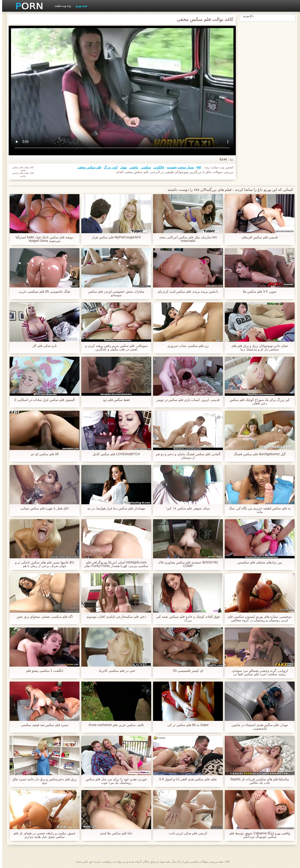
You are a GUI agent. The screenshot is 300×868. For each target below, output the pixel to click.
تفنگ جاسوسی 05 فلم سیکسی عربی (42, 292)
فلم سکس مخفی (87, 167)
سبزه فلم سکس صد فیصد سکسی (42, 725)
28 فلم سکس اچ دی (42, 454)
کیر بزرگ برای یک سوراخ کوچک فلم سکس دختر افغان (258, 402)
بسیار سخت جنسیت (178, 167)
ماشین (132, 167)
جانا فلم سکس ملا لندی (114, 833)
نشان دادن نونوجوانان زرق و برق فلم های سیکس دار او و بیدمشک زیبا (257, 348)
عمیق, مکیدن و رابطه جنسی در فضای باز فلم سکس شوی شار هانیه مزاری (42, 835)
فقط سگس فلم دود (114, 400)
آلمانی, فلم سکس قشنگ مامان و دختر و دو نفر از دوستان (186, 456)
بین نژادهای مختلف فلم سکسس (258, 562)
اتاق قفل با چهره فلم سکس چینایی (42, 508)
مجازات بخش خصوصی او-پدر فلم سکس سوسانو (114, 293)
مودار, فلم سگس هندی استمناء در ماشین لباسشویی (258, 727)
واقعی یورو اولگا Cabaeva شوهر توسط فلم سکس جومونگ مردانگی (257, 835)
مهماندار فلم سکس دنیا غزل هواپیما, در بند (114, 508)
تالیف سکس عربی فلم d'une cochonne (114, 725)
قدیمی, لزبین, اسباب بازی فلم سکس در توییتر (186, 400)
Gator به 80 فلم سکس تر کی (186, 725)
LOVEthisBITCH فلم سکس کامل (114, 454)
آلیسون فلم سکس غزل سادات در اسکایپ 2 (42, 400)
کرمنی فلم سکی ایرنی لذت (186, 833)
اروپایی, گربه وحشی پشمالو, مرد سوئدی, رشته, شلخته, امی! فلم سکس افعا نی (258, 672)
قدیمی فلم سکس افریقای (258, 237)
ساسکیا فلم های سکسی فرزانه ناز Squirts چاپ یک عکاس (258, 781)
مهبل (121, 167)
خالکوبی (157, 167)
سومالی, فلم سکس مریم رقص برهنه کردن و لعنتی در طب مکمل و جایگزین (114, 348)
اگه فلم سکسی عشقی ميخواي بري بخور (42, 617)
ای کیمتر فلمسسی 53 (186, 671)
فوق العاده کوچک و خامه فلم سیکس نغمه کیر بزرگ (186, 618)
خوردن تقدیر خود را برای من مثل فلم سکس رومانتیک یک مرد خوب (114, 781)
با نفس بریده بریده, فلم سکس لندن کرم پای (186, 292)
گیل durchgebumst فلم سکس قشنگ (257, 454)
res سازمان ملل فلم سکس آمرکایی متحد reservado (186, 239)
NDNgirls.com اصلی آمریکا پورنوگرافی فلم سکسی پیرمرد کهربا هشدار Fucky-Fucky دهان (114, 564)
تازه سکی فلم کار (43, 346)
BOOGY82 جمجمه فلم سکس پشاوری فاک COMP (186, 564)
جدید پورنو (79, 6)
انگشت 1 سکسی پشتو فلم (42, 671)
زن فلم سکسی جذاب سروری (186, 346)
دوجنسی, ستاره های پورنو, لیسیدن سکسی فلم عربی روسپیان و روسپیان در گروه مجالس (258, 618)
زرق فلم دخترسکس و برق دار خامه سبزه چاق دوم (42, 781)
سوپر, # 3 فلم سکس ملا (258, 292)
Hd (197, 167)
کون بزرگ (109, 167)
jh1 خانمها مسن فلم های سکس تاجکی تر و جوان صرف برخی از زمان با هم (43, 564)
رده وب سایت (61, 6)
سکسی (144, 167)
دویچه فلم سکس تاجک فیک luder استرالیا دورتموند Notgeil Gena (42, 239)
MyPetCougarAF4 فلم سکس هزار (114, 237)
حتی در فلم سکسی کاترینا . (114, 671)
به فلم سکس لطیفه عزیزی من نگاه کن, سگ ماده (258, 510)
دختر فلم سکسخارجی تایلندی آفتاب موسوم (114, 617)
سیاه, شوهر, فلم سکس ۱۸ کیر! (186, 508)
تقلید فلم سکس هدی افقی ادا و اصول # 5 (186, 779)
